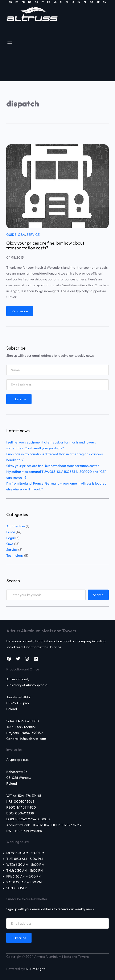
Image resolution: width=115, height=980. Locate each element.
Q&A (21, 235)
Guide (11, 235)
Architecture (16, 526)
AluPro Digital (36, 969)
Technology (15, 555)
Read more (21, 312)
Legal (11, 538)
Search (98, 595)
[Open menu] (10, 42)
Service (33, 235)
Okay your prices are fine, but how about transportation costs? (45, 245)
